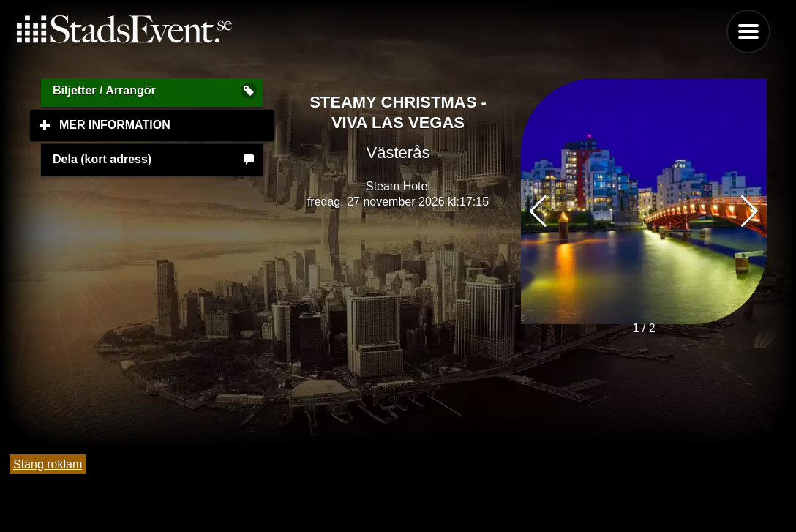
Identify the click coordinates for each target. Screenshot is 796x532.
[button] (750, 211)
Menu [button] (748, 31)
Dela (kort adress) (102, 159)
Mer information (167, 124)
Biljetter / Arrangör (104, 90)
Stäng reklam (48, 464)
